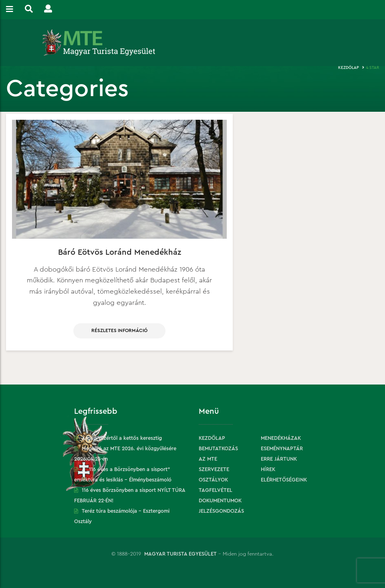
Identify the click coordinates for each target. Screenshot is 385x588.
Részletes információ (119, 330)
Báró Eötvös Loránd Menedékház (120, 252)
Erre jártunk (279, 459)
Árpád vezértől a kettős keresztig (122, 438)
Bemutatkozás (218, 448)
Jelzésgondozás (221, 511)
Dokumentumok (220, 500)
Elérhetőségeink (284, 480)
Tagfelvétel (216, 490)
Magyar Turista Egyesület (180, 554)
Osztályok (213, 480)
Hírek (268, 469)
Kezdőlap (349, 68)
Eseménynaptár (282, 448)
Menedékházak (281, 438)
